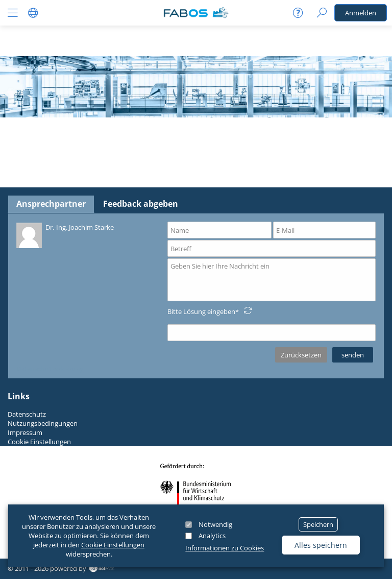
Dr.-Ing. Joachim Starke (65, 235)
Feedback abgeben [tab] (141, 204)
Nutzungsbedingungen (43, 423)
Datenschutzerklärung (50, 369)
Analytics (212, 536)
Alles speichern (321, 545)
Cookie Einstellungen (113, 545)
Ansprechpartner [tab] (51, 204)
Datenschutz (27, 414)
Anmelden (361, 13)
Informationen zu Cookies (225, 548)
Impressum (25, 432)
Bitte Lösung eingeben (201, 311)
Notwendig (215, 524)
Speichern (318, 524)
